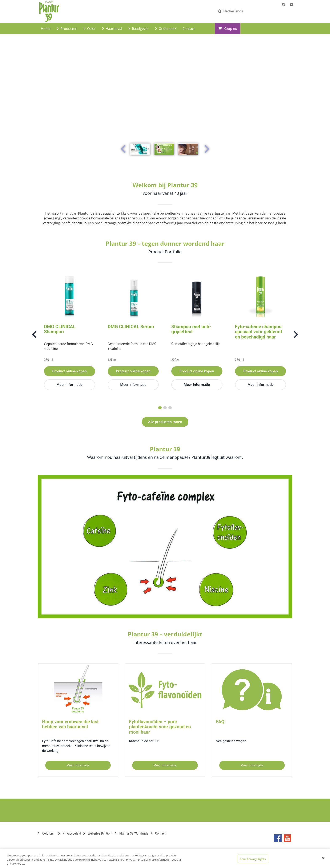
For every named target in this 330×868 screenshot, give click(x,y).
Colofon (45, 833)
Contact (189, 29)
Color (90, 29)
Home (46, 29)
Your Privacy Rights (253, 859)
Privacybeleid (70, 833)
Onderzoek (166, 29)
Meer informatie (69, 385)
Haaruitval (112, 29)
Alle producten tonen (165, 422)
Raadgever (139, 29)
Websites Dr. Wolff (98, 833)
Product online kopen (69, 371)
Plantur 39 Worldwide (132, 833)
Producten (67, 29)
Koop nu (228, 29)
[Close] (323, 858)
